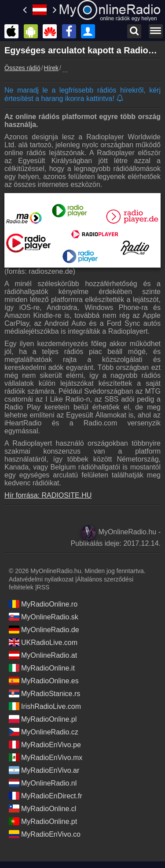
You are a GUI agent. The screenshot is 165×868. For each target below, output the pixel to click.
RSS (43, 587)
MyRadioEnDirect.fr (46, 796)
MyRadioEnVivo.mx (46, 757)
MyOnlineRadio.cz (44, 732)
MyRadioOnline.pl (43, 719)
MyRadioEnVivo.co (45, 834)
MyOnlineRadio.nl (43, 783)
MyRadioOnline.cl (42, 808)
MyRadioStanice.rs (44, 693)
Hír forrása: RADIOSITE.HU (48, 495)
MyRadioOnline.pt (43, 821)
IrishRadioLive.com (45, 706)
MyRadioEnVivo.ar (44, 770)
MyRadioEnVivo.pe (45, 745)
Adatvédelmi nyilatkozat (41, 579)
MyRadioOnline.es (44, 681)
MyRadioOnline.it (42, 668)
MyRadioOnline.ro (43, 604)
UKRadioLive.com (43, 642)
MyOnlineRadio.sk (44, 617)
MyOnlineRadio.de (44, 630)
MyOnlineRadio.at (43, 655)
